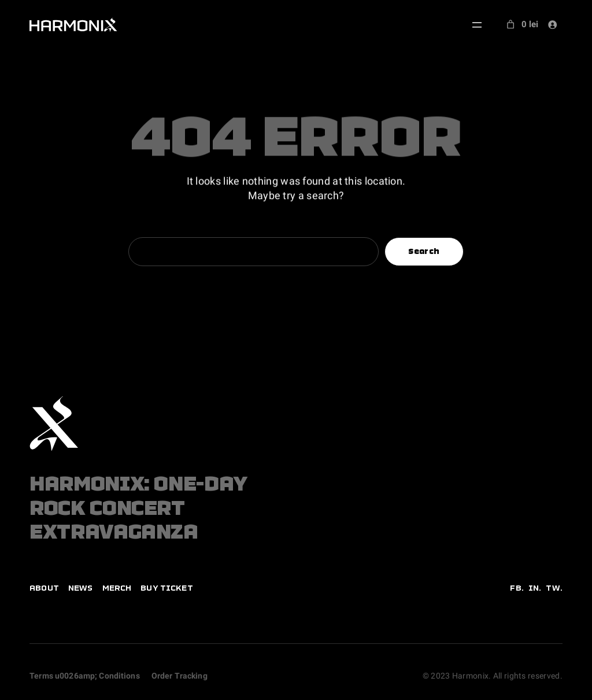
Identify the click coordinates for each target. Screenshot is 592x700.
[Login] (553, 24)
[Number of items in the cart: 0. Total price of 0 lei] (521, 25)
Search (424, 251)
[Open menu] (477, 25)
